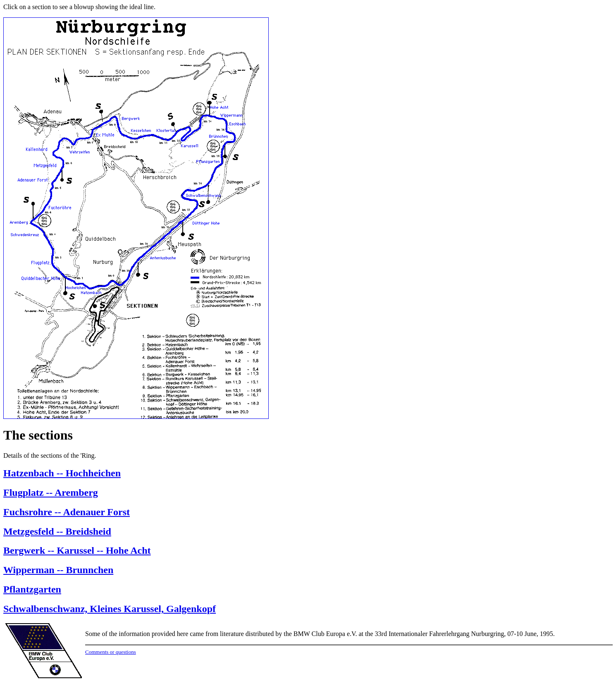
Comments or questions (111, 652)
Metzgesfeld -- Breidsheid (57, 531)
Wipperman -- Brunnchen (58, 570)
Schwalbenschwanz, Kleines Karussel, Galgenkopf (110, 609)
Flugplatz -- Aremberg (51, 493)
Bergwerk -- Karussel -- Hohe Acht (77, 550)
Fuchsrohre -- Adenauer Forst (67, 512)
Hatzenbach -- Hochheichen (62, 473)
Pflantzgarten (32, 589)
